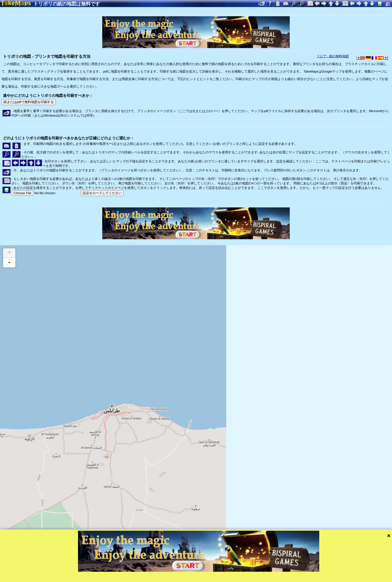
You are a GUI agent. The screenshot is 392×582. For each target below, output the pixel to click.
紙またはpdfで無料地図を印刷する (29, 102)
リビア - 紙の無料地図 (333, 56)
